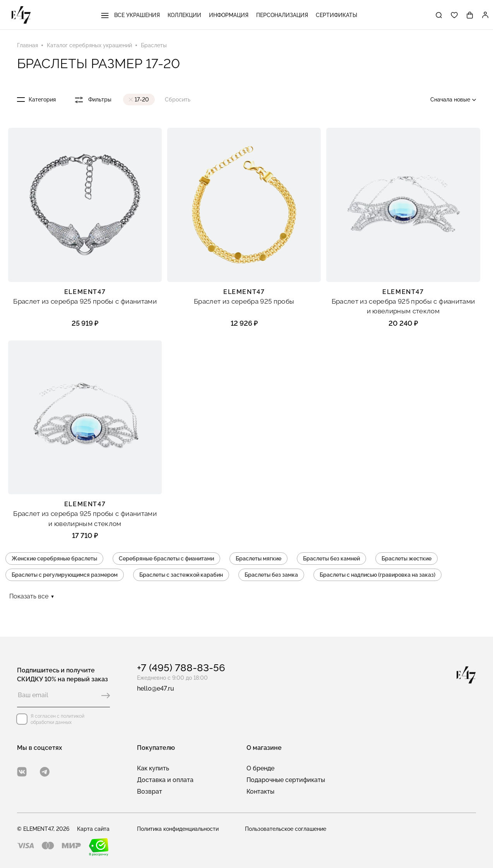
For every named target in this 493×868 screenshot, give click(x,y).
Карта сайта (93, 829)
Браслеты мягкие (258, 559)
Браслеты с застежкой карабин (181, 575)
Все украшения (130, 15)
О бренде (260, 768)
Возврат (150, 792)
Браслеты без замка (271, 575)
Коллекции (184, 15)
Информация (229, 15)
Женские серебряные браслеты (54, 559)
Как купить (153, 768)
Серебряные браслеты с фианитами (166, 559)
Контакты (260, 792)
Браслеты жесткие (407, 559)
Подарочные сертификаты (286, 780)
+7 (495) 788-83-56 (181, 668)
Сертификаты (336, 15)
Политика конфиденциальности (178, 829)
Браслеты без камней (331, 559)
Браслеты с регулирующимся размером (65, 575)
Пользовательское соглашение (286, 829)
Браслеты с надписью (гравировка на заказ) (377, 575)
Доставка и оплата (165, 780)
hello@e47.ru (156, 688)
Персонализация (282, 15)
